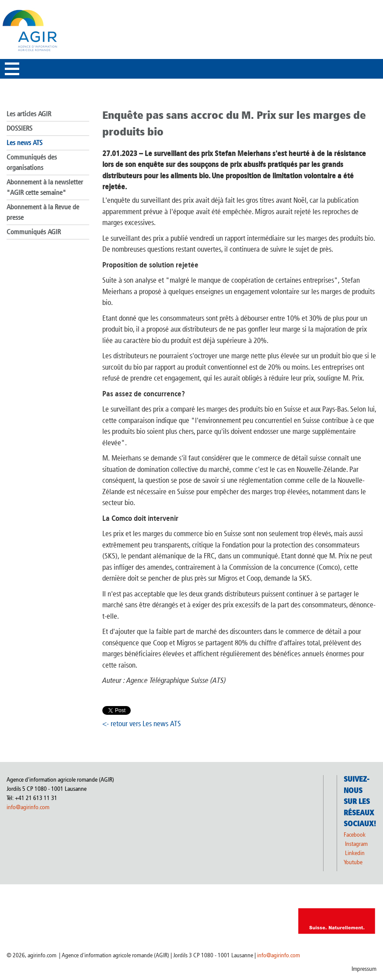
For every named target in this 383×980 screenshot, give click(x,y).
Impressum (364, 969)
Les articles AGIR (29, 114)
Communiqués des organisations (32, 162)
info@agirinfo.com (28, 807)
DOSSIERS (19, 128)
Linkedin (355, 853)
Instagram (356, 844)
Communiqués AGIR (34, 232)
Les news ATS (24, 143)
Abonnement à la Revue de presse (43, 212)
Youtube (353, 862)
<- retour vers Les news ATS (142, 724)
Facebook (355, 835)
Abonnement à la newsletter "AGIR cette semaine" (45, 187)
